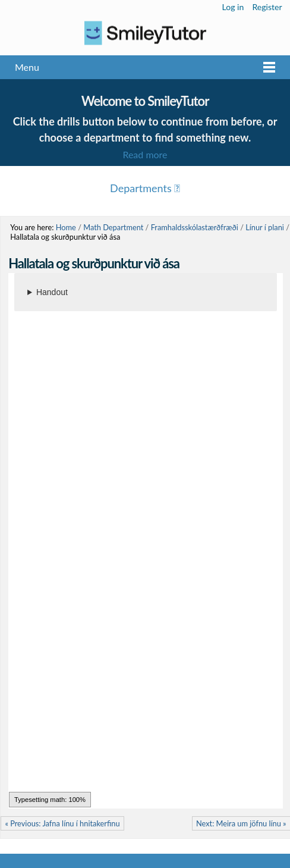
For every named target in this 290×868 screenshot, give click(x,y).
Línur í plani (265, 227)
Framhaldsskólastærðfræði (195, 227)
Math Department (113, 227)
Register (267, 7)
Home (66, 227)
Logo (145, 33)
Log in (233, 7)
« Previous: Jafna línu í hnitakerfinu (62, 823)
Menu (27, 67)
